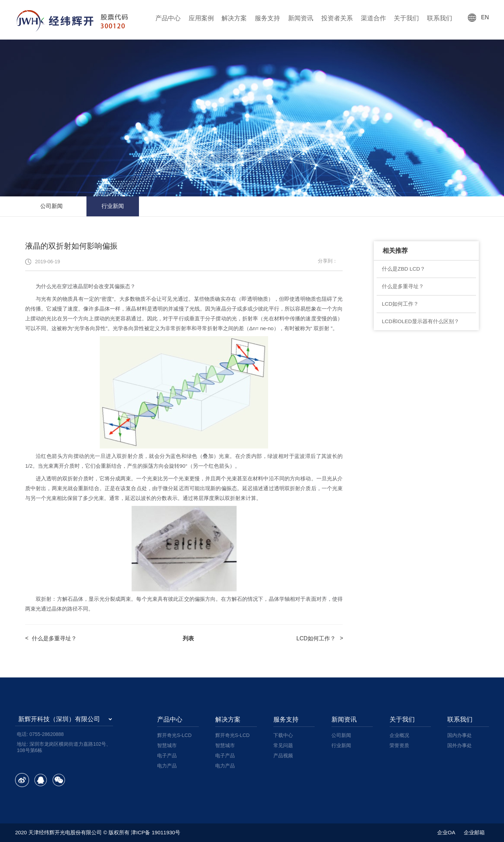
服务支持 (267, 18)
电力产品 (167, 766)
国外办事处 (460, 745)
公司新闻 (51, 206)
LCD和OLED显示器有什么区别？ (421, 321)
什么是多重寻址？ (403, 286)
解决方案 (234, 18)
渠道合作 (373, 18)
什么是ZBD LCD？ (404, 269)
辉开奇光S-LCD (174, 735)
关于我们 (406, 18)
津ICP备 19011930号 (156, 832)
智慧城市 (167, 745)
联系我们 (440, 18)
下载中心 (283, 735)
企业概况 (399, 735)
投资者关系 (337, 18)
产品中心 (168, 18)
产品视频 (283, 756)
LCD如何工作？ (400, 304)
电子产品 (167, 756)
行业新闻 (113, 206)
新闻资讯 (301, 18)
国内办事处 (460, 735)
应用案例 (201, 18)
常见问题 (283, 745)
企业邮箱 (474, 832)
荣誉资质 (399, 745)
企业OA (446, 832)
